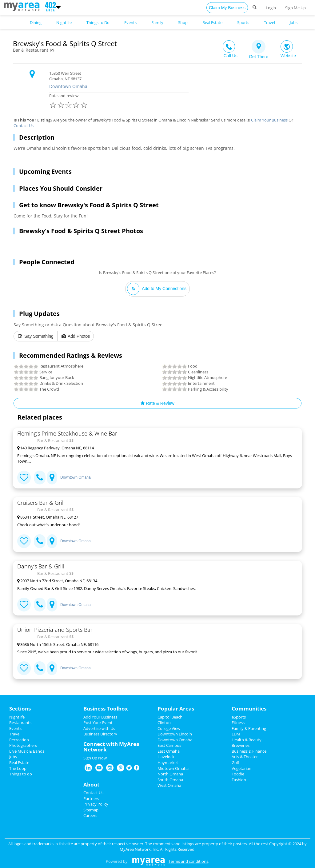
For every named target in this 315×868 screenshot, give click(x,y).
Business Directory (100, 734)
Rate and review (119, 102)
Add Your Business (100, 717)
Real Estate (19, 762)
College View (169, 728)
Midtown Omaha (173, 768)
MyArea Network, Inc (139, 849)
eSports (239, 717)
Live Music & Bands (27, 751)
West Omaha (169, 785)
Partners (91, 798)
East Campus (169, 745)
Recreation (19, 740)
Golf (235, 762)
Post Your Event (98, 723)
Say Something (36, 336)
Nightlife (17, 717)
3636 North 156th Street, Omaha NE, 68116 (58, 644)
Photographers (23, 745)
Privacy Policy (96, 804)
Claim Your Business (269, 120)
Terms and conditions (188, 861)
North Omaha (170, 774)
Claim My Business (227, 8)
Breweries (241, 745)
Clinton (164, 723)
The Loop (18, 768)
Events (15, 728)
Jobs (13, 757)
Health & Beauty (247, 740)
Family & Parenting (249, 728)
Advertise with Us (99, 728)
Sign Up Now (95, 758)
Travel (15, 734)
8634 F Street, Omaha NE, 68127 (48, 517)
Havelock (166, 757)
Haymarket (168, 762)
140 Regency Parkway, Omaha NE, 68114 (56, 448)
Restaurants (20, 723)
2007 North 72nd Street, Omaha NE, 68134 (57, 581)
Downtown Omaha (68, 86)
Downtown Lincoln (175, 734)
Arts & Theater (245, 757)
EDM (236, 734)
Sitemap (91, 810)
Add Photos (76, 336)
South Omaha (170, 780)
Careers (90, 815)
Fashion (239, 780)
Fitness (238, 723)
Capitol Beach (170, 717)
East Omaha (169, 751)
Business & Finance (249, 751)
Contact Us (24, 125)
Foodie (238, 774)
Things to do (21, 774)
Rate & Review (157, 403)
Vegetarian (241, 768)
